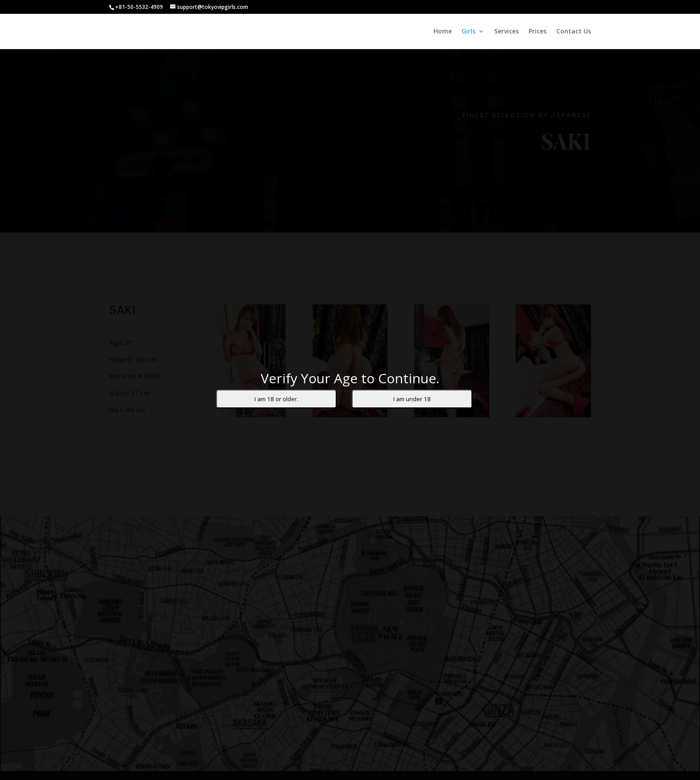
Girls (469, 32)
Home (443, 32)
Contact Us (574, 32)
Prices (537, 32)
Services (506, 32)
